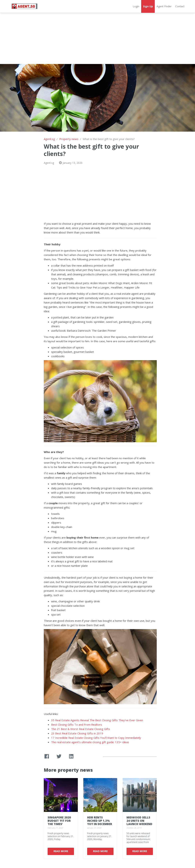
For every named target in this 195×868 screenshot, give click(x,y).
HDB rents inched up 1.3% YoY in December (100, 821)
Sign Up (148, 6)
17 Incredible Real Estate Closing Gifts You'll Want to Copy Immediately (96, 738)
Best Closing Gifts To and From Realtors (77, 724)
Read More (61, 851)
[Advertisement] (97, 38)
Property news (69, 139)
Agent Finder (164, 6)
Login (136, 6)
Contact (180, 6)
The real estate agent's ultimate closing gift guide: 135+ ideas (90, 742)
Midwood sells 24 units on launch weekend (139, 821)
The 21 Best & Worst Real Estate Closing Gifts (81, 729)
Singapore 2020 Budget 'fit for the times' (59, 821)
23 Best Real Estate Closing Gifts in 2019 (77, 733)
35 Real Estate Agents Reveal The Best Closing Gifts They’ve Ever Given (97, 720)
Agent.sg (49, 139)
